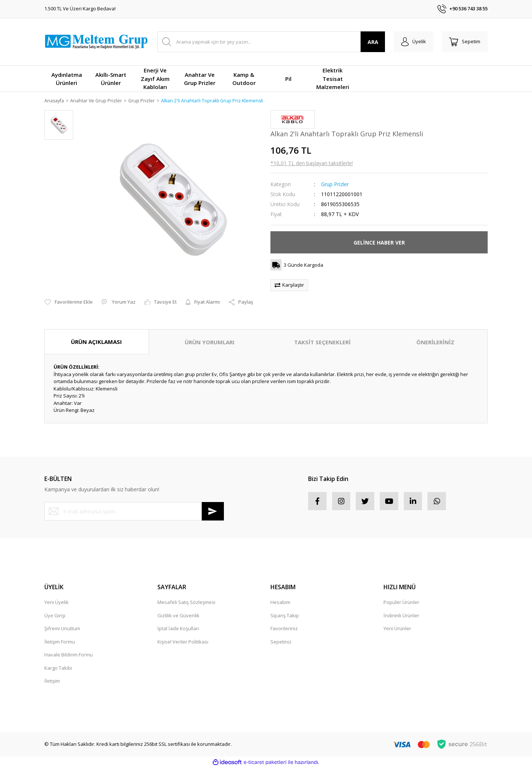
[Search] (271, 42)
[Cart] (465, 42)
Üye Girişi (55, 616)
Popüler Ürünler (401, 603)
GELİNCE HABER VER (379, 243)
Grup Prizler (335, 185)
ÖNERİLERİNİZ (435, 342)
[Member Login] (413, 42)
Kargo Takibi (58, 668)
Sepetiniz (281, 642)
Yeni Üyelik (57, 603)
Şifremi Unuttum (62, 629)
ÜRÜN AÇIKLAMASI (96, 342)
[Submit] (213, 512)
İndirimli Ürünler (401, 616)
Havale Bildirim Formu (69, 655)
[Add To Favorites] (69, 303)
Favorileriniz (284, 629)
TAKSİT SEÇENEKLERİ (322, 342)
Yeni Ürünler (397, 629)
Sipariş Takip (285, 616)
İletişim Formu (60, 642)
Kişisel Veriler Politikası (183, 642)
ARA (373, 42)
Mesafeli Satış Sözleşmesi (186, 603)
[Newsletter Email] (134, 512)
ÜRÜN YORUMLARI (210, 342)
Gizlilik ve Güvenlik (178, 616)
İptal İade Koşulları (178, 629)
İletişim (52, 681)
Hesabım (280, 603)
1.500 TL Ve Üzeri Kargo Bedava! (80, 8)
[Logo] (96, 42)
